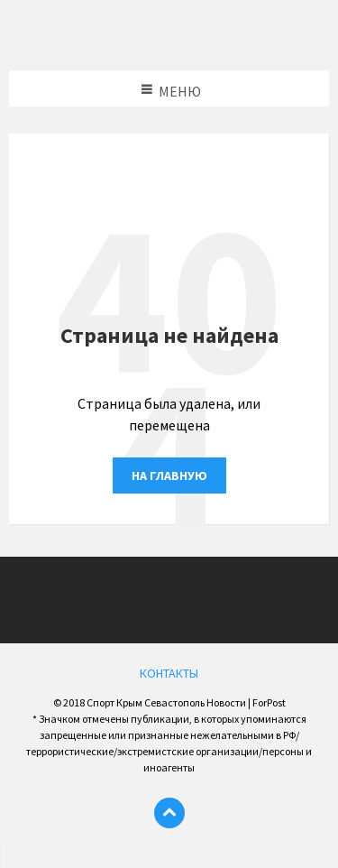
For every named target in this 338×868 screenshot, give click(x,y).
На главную (169, 476)
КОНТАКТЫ (169, 673)
